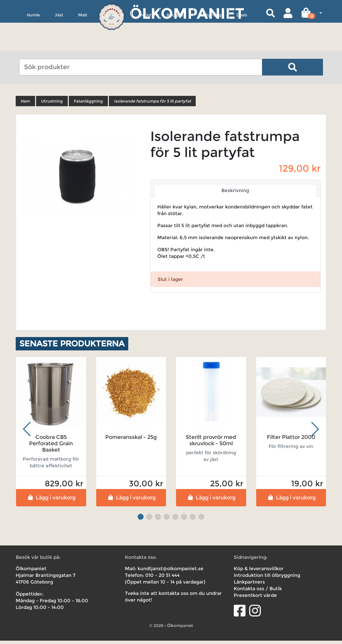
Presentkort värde (255, 599)
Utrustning (113, 46)
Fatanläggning (88, 104)
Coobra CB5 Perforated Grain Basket (51, 446)
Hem (25, 104)
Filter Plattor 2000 (291, 440)
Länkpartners (249, 585)
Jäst (59, 46)
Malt (83, 46)
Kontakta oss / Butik (258, 592)
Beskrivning (235, 194)
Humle (33, 46)
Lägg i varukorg (51, 501)
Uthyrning (211, 46)
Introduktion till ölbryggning (267, 579)
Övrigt (145, 46)
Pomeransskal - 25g (131, 440)
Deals (242, 46)
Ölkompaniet (187, 13)
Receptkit (176, 46)
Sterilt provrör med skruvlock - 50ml (211, 443)
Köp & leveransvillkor (259, 572)
